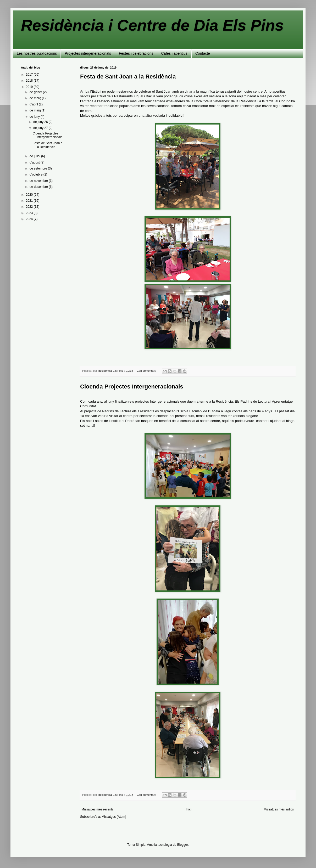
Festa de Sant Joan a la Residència (128, 77)
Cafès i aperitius (174, 53)
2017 (30, 75)
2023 (30, 213)
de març (36, 98)
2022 (30, 207)
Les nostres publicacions (37, 53)
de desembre (39, 187)
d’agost (35, 162)
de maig (36, 110)
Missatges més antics (279, 809)
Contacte (203, 53)
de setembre (39, 168)
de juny (35, 117)
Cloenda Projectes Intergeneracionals (132, 387)
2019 (30, 87)
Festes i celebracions (136, 53)
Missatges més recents (98, 809)
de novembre (39, 181)
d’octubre (37, 174)
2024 (30, 219)
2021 (30, 201)
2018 (30, 81)
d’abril (34, 104)
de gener (36, 92)
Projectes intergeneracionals (88, 53)
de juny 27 (41, 128)
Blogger (183, 845)
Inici (189, 809)
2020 (30, 195)
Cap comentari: (147, 371)
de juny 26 (41, 122)
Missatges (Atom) (114, 817)
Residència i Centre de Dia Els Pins (152, 25)
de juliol (35, 156)
